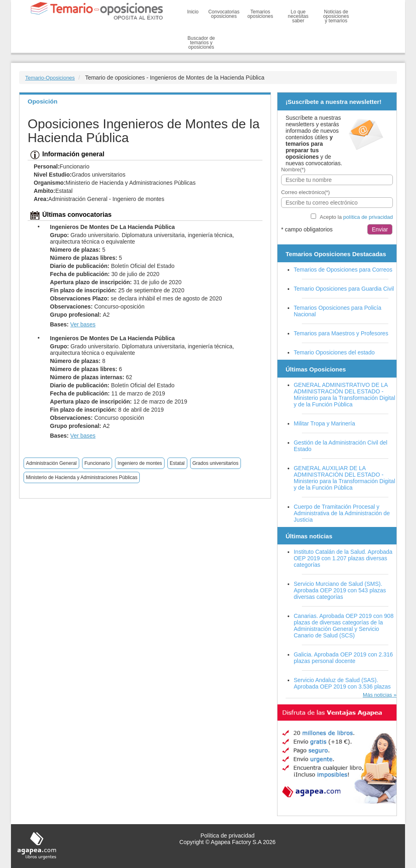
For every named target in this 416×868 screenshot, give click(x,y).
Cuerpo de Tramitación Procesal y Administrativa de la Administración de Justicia (342, 513)
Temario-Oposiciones (50, 78)
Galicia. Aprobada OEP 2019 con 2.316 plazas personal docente (343, 658)
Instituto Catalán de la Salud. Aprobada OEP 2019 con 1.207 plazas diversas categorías (343, 558)
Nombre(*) (293, 169)
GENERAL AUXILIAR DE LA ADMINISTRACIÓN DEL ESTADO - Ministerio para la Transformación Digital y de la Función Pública (344, 478)
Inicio (193, 12)
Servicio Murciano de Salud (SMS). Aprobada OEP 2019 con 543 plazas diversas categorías (340, 590)
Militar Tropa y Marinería (324, 423)
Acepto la (356, 217)
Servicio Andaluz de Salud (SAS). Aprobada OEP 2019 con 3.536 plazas (342, 683)
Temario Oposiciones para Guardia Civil (344, 289)
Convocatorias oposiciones (224, 14)
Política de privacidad (227, 836)
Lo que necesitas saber (298, 16)
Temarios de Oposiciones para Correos (343, 270)
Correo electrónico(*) (305, 192)
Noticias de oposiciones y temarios (336, 16)
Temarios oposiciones (260, 14)
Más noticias (377, 695)
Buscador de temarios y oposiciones (201, 43)
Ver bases (83, 324)
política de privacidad (368, 217)
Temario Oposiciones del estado (334, 352)
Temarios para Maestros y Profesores (341, 333)
